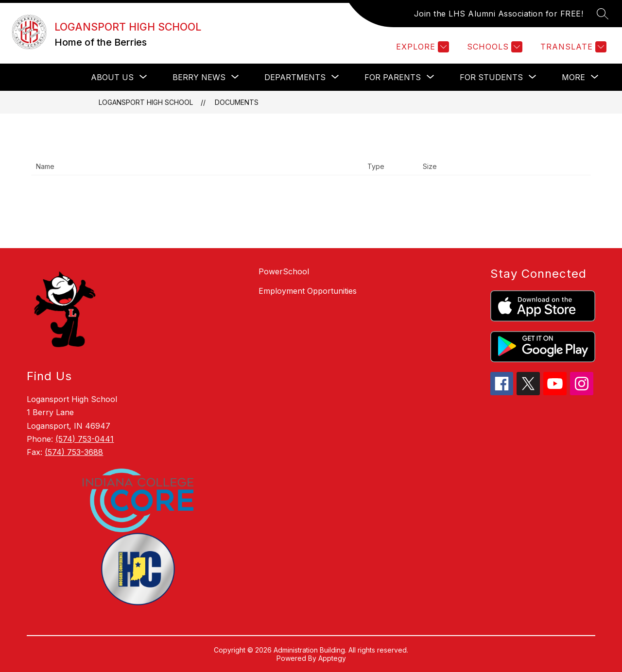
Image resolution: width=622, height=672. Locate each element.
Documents (237, 102)
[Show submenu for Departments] (295, 77)
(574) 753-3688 (74, 452)
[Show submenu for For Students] (491, 77)
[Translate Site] (572, 47)
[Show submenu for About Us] (112, 77)
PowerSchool (284, 271)
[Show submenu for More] (573, 77)
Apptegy (332, 658)
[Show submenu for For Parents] (393, 77)
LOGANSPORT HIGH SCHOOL (146, 102)
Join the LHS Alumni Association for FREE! (499, 14)
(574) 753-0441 (85, 439)
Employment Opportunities (308, 291)
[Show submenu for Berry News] (199, 77)
